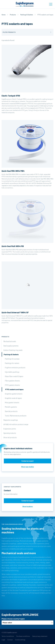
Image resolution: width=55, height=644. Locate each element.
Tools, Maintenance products (16, 416)
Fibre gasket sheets (12, 381)
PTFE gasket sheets (12, 385)
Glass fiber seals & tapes (14, 376)
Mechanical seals (10, 341)
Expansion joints (10, 429)
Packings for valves (12, 363)
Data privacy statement (40, 636)
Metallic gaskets (11, 407)
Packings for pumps (12, 359)
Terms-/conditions (8, 636)
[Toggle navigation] (51, 4)
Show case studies (28, 467)
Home (4, 15)
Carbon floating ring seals (13, 350)
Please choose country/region (13, 619)
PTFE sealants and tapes (14, 389)
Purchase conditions (23, 636)
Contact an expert (27, 461)
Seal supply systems (11, 346)
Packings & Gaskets (27, 15)
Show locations (28, 507)
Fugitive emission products (15, 368)
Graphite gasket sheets (14, 394)
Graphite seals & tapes (13, 398)
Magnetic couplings (11, 420)
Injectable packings (12, 372)
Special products (11, 411)
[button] (27, 32)
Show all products (10, 437)
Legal (3, 640)
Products (13, 15)
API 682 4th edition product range (16, 424)
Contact (10, 640)
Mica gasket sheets (12, 402)
